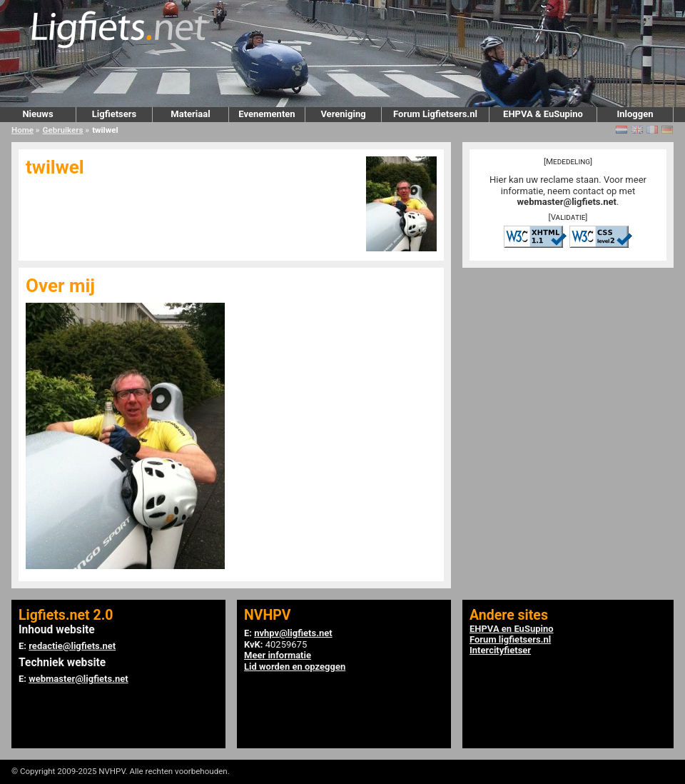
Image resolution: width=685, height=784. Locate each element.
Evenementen (267, 114)
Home (22, 130)
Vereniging (343, 114)
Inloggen (635, 114)
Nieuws (37, 114)
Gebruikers (63, 130)
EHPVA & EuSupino (543, 114)
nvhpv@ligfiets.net (293, 633)
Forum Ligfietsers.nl (435, 114)
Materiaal (190, 114)
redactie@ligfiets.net (72, 646)
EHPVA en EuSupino (512, 629)
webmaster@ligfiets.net (567, 202)
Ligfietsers (114, 114)
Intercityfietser (500, 650)
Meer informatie (278, 655)
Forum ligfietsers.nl (510, 639)
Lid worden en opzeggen (295, 667)
